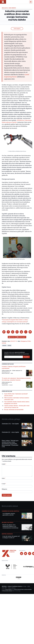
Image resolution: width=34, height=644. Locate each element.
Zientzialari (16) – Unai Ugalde (10, 424)
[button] (4, 332)
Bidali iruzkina (7, 495)
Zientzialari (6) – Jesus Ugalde (10, 432)
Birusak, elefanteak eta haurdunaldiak (14, 410)
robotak (9, 346)
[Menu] (31, 2)
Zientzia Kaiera (8, 589)
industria (4, 346)
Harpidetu (26, 357)
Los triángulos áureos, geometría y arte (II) (9, 514)
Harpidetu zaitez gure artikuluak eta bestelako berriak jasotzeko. (17, 353)
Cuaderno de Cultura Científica (10, 511)
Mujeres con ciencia (8, 523)
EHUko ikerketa (12, 8)
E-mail (4, 484)
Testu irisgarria (17, 29)
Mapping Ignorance (7, 534)
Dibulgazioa (5, 8)
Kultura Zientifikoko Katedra (15, 586)
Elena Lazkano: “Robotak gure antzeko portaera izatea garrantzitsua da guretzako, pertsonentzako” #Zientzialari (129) (10, 444)
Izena (4, 478)
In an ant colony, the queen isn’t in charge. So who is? (11, 537)
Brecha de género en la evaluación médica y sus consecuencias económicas (10, 526)
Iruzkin (4, 464)
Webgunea (4, 489)
